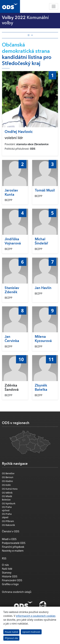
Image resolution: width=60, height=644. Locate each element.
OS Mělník (7, 493)
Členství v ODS (11, 531)
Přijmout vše (11, 638)
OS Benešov (8, 473)
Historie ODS (10, 576)
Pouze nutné (11, 632)
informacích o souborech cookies (36, 616)
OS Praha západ (7, 516)
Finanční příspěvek (13, 547)
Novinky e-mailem (13, 551)
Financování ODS (12, 580)
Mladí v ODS (9, 539)
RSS (4, 558)
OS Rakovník (8, 525)
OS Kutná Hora (10, 489)
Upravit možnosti (31, 632)
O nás (5, 565)
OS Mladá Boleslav (7, 498)
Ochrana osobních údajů (17, 592)
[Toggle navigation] (54, 6)
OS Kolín (6, 485)
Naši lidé (7, 569)
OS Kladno (7, 481)
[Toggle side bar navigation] (30, 35)
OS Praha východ (7, 509)
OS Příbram (8, 521)
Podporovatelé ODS (14, 543)
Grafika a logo (10, 584)
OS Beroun (8, 477)
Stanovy (7, 573)
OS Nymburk (9, 503)
